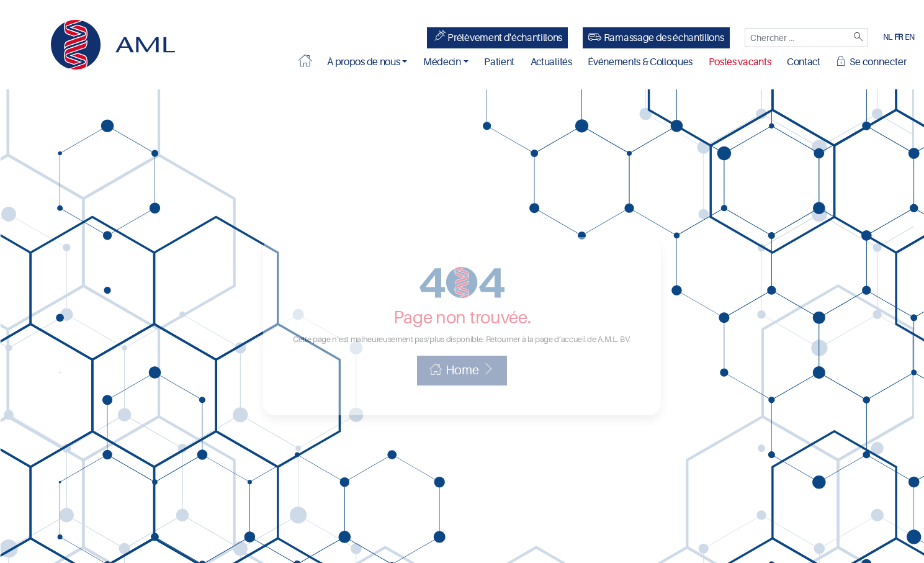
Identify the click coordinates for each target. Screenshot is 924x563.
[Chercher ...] (797, 38)
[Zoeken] (859, 38)
